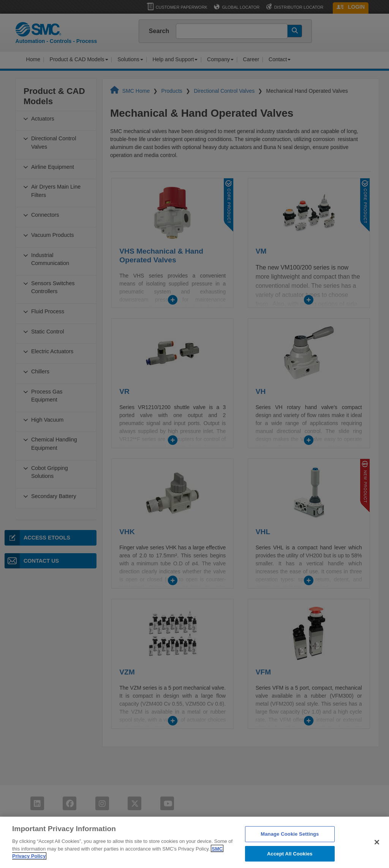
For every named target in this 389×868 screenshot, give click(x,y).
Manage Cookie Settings (290, 842)
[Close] (377, 850)
